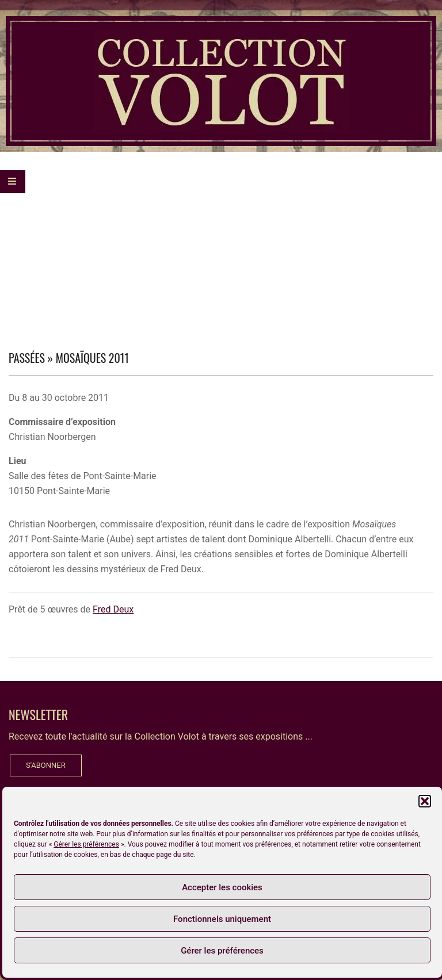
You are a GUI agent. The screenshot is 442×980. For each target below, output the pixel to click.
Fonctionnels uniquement (222, 919)
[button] (425, 801)
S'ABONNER (46, 765)
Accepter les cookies (222, 887)
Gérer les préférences (86, 844)
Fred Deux (113, 609)
